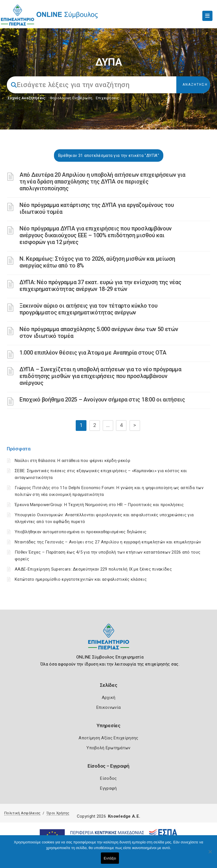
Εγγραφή (108, 788)
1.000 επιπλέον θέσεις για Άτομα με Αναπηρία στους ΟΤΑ (93, 353)
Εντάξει (110, 858)
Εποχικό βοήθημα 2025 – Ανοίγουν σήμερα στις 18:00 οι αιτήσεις (102, 400)
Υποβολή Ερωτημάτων (108, 748)
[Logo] (109, 641)
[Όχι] (210, 854)
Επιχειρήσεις (107, 98)
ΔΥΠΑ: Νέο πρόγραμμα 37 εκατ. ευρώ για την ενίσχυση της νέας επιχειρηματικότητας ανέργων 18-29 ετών (100, 286)
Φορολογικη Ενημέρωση (71, 98)
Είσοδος (108, 778)
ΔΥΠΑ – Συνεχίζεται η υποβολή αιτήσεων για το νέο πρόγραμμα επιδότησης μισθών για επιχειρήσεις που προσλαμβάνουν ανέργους (100, 376)
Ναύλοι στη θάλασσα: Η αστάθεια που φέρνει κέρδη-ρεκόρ (72, 461)
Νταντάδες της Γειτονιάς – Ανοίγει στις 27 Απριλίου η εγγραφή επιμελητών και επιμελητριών (108, 542)
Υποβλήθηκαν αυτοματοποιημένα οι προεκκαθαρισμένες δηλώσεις (81, 532)
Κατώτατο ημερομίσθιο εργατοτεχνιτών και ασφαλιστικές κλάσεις (81, 579)
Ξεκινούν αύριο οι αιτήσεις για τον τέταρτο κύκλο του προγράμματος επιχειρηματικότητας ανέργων (88, 309)
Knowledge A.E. (124, 816)
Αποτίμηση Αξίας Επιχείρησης (108, 738)
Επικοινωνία (108, 707)
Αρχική (109, 698)
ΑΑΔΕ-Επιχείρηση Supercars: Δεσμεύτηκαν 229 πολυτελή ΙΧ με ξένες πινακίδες (93, 569)
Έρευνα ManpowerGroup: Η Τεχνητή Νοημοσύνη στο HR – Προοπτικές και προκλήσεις (99, 505)
